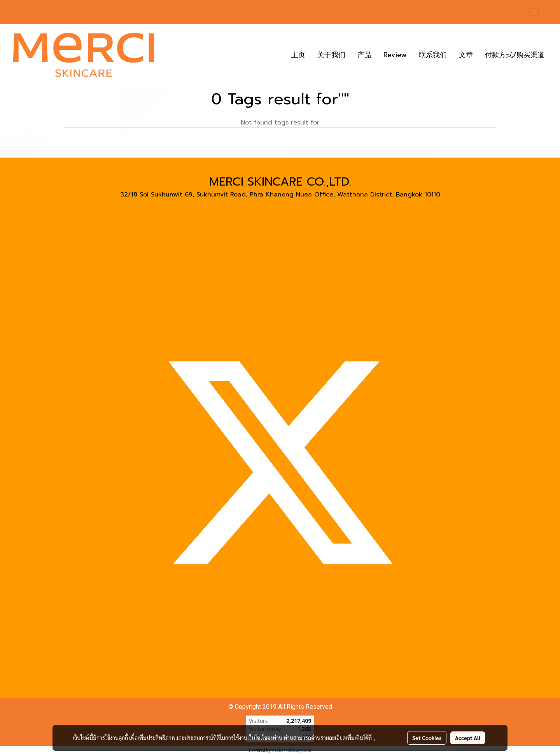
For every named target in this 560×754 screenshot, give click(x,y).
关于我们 (331, 55)
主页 (298, 55)
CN (539, 12)
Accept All (468, 738)
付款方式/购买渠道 (515, 55)
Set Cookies (427, 738)
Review (395, 55)
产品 (364, 55)
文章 (466, 55)
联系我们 (433, 55)
